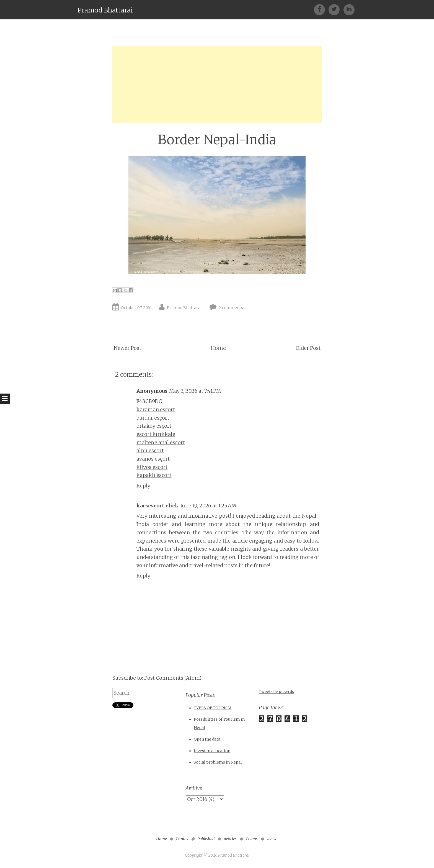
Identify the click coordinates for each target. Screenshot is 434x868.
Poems (252, 839)
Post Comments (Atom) (173, 678)
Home (218, 348)
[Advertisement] (217, 84)
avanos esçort (153, 459)
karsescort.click (157, 506)
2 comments (231, 308)
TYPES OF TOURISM (213, 708)
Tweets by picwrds (276, 692)
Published (206, 839)
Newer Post (127, 348)
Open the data (207, 739)
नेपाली (271, 839)
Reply (143, 486)
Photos (182, 839)
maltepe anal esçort (161, 442)
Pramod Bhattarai (105, 10)
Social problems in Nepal (218, 762)
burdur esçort (153, 418)
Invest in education (212, 751)
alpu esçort (150, 450)
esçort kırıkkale (156, 434)
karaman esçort (156, 409)
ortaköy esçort (154, 426)
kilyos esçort (152, 467)
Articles (230, 839)
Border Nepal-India (217, 140)
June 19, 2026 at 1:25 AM (208, 506)
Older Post (308, 348)
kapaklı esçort (154, 475)
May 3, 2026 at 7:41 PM (195, 391)
